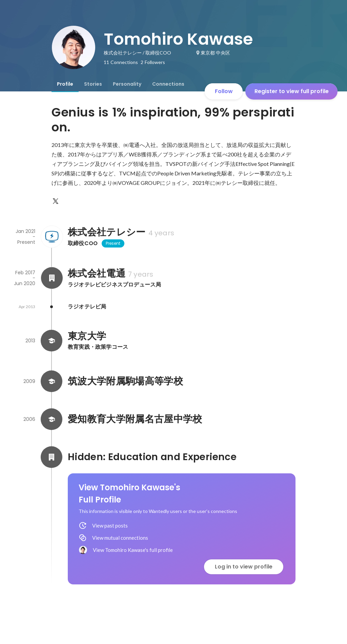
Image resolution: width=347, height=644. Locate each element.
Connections (168, 84)
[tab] (65, 84)
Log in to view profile (244, 567)
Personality (127, 84)
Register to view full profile (292, 91)
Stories (93, 84)
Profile (65, 84)
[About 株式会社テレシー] (52, 237)
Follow (224, 91)
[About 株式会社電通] (52, 278)
